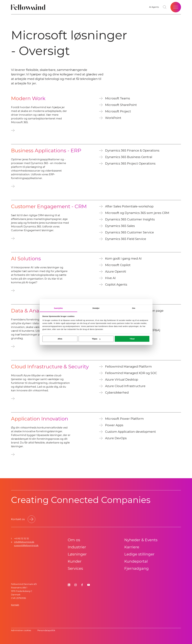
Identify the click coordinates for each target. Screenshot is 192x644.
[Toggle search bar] (165, 7)
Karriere (132, 547)
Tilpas (96, 339)
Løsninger (77, 554)
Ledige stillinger (139, 554)
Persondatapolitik (46, 630)
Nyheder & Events (141, 540)
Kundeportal (136, 561)
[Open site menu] (176, 7)
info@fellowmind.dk (24, 542)
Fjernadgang (137, 568)
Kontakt (15, 605)
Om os (74, 540)
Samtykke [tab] (58, 308)
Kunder (75, 561)
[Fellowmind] (29, 7)
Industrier (77, 547)
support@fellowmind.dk (26, 546)
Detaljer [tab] (96, 308)
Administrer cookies (21, 630)
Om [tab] (134, 308)
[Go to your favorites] (154, 7)
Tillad (132, 339)
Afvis (60, 339)
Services (75, 568)
